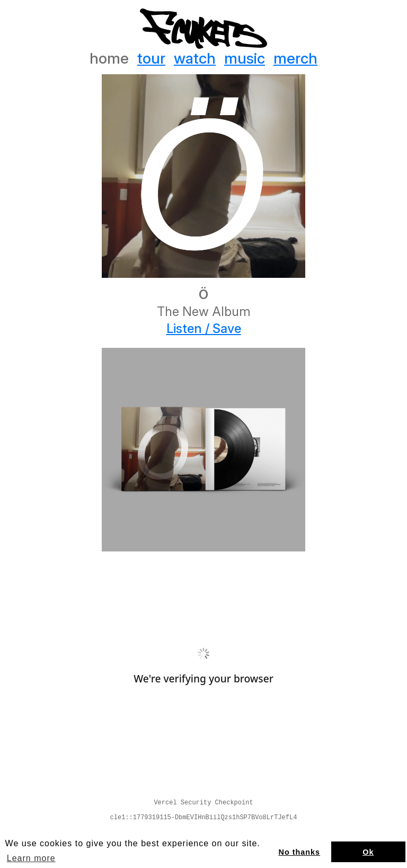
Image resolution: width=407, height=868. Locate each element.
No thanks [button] (300, 852)
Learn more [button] (31, 858)
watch (195, 58)
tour (151, 58)
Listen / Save (204, 329)
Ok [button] (368, 852)
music (245, 58)
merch (295, 58)
